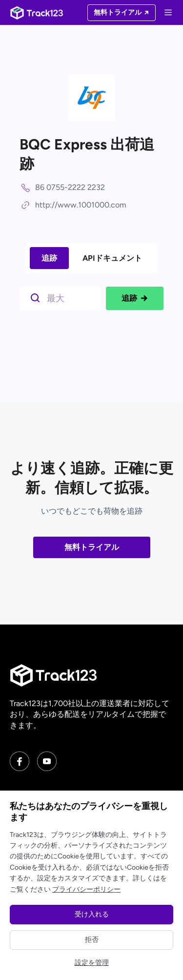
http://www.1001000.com (81, 205)
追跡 (49, 258)
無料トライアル (92, 547)
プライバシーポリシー (86, 889)
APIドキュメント (112, 258)
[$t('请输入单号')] (62, 297)
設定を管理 (92, 963)
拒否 (92, 940)
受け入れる (92, 914)
